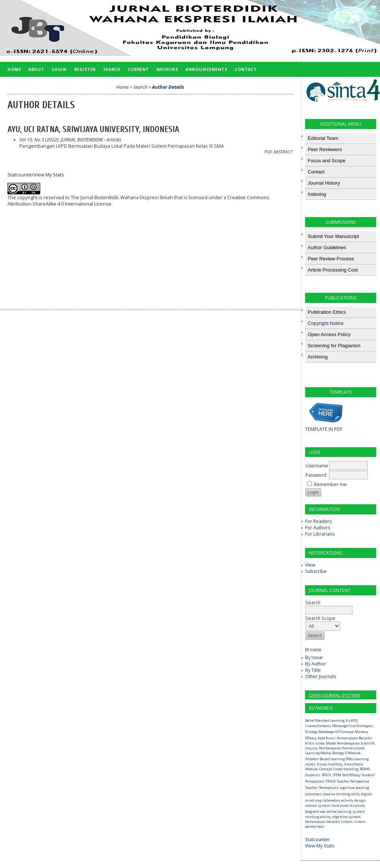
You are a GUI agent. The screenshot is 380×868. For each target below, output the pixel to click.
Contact (246, 69)
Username (317, 466)
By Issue (314, 657)
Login (59, 69)
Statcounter (318, 839)
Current (138, 69)
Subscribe (316, 571)
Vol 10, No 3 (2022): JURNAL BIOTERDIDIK (61, 140)
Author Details (168, 87)
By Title (313, 670)
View (310, 565)
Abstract (283, 152)
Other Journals (321, 676)
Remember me (330, 484)
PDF (268, 152)
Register (85, 69)
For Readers (318, 521)
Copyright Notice (326, 323)
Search (329, 606)
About (36, 69)
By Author (316, 664)
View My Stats (320, 846)
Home (14, 69)
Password (316, 475)
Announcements (206, 69)
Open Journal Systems (335, 695)
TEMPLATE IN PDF (324, 429)
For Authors (318, 528)
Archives (167, 69)
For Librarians (320, 534)
